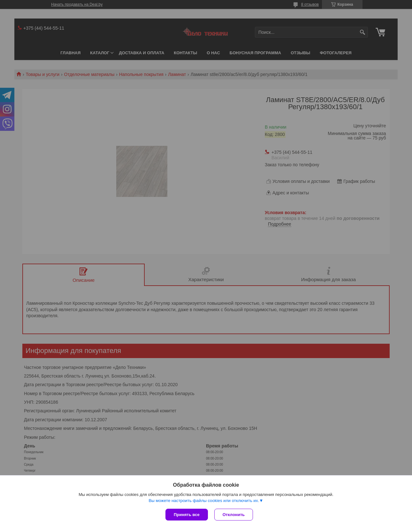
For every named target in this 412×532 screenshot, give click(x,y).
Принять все (187, 515)
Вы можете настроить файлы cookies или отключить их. (204, 501)
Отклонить (234, 515)
